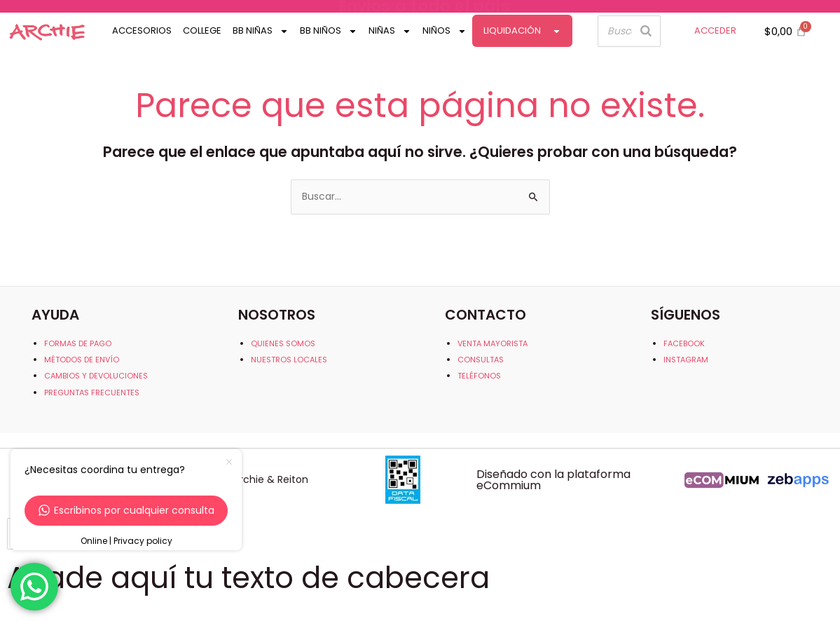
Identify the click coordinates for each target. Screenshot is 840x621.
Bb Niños (329, 31)
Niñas (390, 31)
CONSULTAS (481, 360)
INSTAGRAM (686, 360)
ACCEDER (715, 30)
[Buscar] (646, 31)
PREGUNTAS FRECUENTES (92, 393)
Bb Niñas (261, 31)
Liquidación (522, 31)
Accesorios (142, 30)
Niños (445, 31)
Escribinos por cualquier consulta (126, 510)
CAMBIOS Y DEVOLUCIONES (96, 376)
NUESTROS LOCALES (289, 360)
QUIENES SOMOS (283, 343)
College (202, 30)
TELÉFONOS (479, 376)
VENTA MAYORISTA (493, 343)
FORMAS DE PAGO (78, 343)
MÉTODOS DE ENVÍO (82, 360)
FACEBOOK (684, 343)
